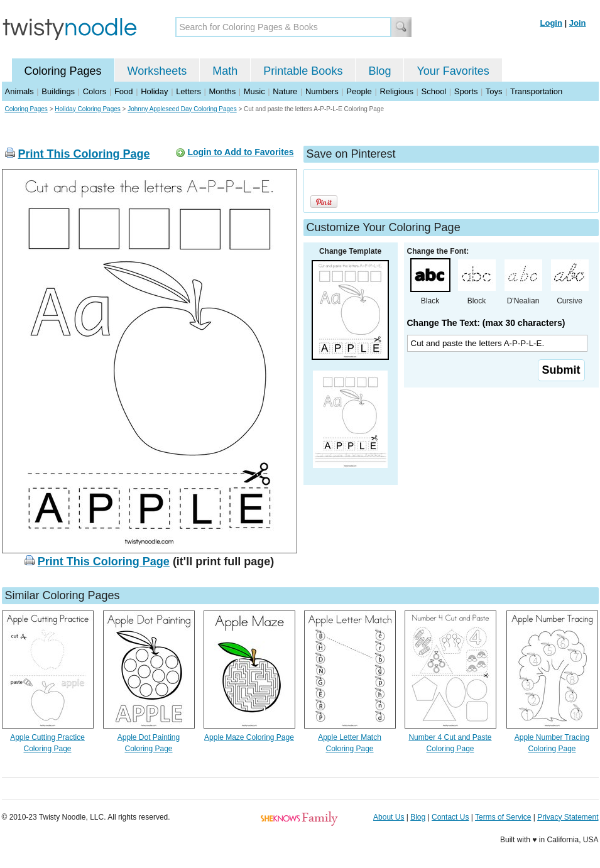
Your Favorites (453, 71)
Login (551, 23)
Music (254, 91)
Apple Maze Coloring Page (249, 737)
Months (223, 91)
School (434, 91)
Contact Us (450, 817)
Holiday (154, 91)
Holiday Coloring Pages (88, 109)
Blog (379, 71)
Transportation (536, 91)
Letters (188, 91)
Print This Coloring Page (84, 154)
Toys (494, 91)
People (359, 91)
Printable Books (303, 71)
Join (578, 23)
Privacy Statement (568, 817)
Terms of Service (503, 817)
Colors (95, 91)
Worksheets (157, 71)
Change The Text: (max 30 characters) (486, 323)
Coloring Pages (63, 71)
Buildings (58, 91)
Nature (285, 91)
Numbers (322, 91)
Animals (19, 91)
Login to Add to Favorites (240, 152)
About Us (389, 817)
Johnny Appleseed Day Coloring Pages (182, 109)
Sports (466, 91)
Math (225, 71)
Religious (396, 91)
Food (124, 91)
